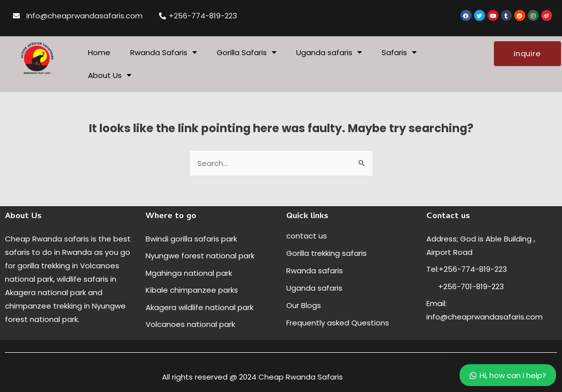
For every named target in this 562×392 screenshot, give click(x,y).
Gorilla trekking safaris (326, 253)
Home (99, 52)
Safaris (399, 52)
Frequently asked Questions (339, 323)
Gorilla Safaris (246, 52)
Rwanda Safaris (163, 52)
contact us (307, 236)
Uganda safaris (329, 52)
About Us (110, 75)
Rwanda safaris (315, 271)
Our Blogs (304, 305)
